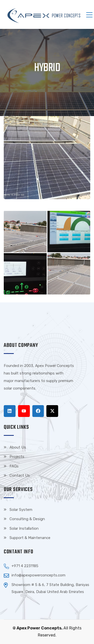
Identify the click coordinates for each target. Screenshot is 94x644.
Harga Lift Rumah (58, 396)
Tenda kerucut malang (23, 396)
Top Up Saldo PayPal (55, 388)
